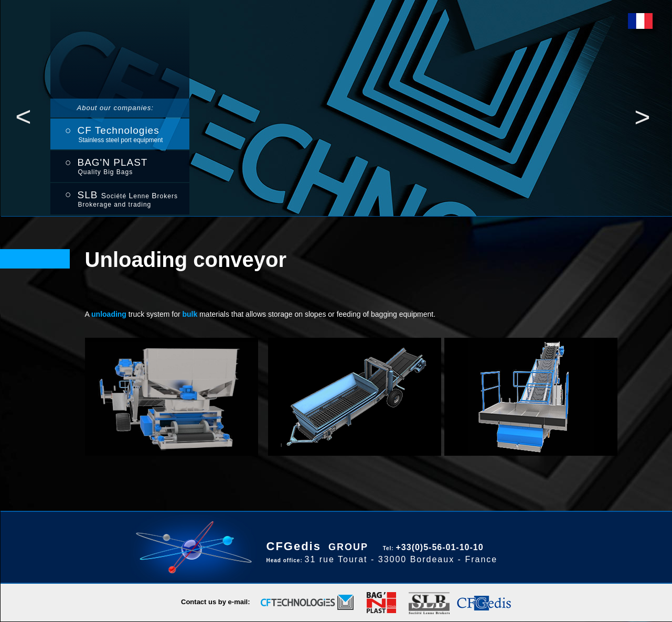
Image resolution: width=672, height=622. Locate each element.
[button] (24, 117)
